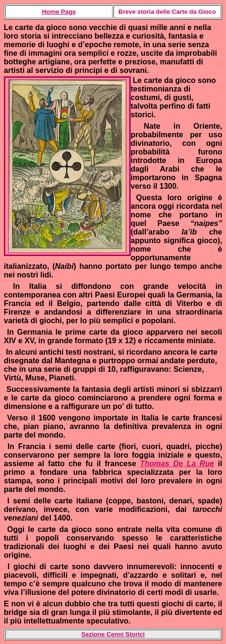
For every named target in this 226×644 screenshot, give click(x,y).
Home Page (59, 12)
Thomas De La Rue (177, 464)
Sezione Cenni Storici (113, 634)
